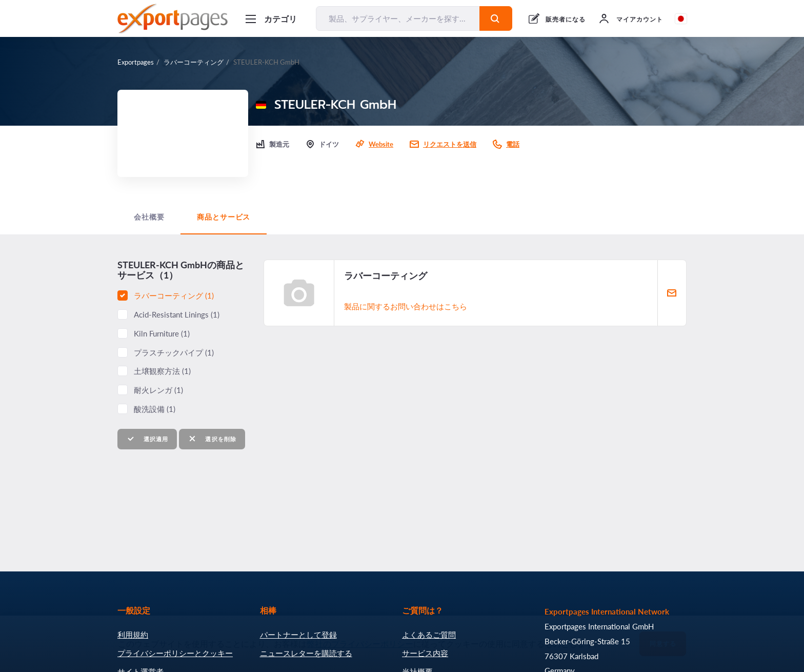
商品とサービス (224, 217)
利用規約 (133, 635)
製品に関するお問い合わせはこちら (406, 306)
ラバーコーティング (194, 62)
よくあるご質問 (429, 635)
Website (381, 144)
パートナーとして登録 (298, 635)
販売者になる (566, 19)
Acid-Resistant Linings (177, 314)
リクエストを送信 (450, 144)
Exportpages (136, 62)
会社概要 (149, 217)
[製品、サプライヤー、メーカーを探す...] (398, 18)
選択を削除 (212, 439)
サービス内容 (425, 653)
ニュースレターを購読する (306, 653)
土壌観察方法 (162, 371)
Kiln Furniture (162, 333)
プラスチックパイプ (174, 352)
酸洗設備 (155, 409)
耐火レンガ (158, 390)
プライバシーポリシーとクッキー (175, 653)
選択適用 (147, 439)
